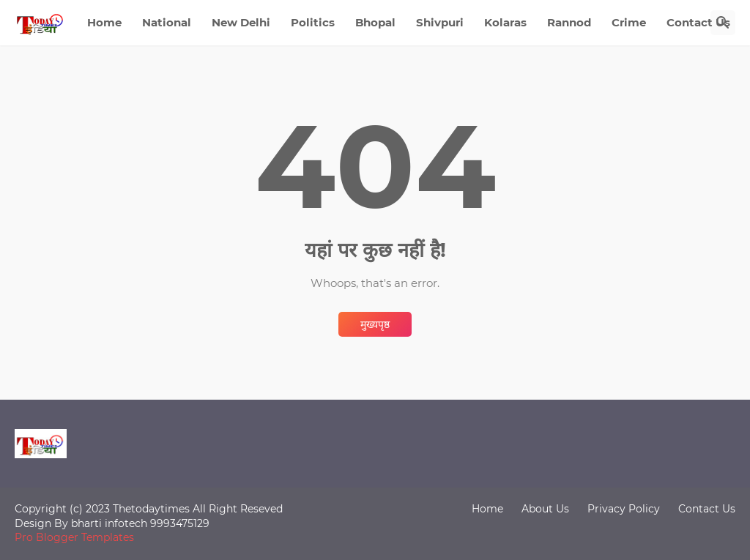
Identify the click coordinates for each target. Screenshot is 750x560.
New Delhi (241, 22)
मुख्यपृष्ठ (375, 324)
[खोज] (723, 23)
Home (104, 22)
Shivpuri (440, 22)
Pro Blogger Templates (74, 537)
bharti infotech (111, 523)
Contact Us (698, 22)
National (167, 22)
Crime (629, 22)
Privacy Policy (624, 509)
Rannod (569, 22)
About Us (545, 509)
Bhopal (375, 22)
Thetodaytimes (151, 509)
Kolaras (505, 22)
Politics (313, 22)
